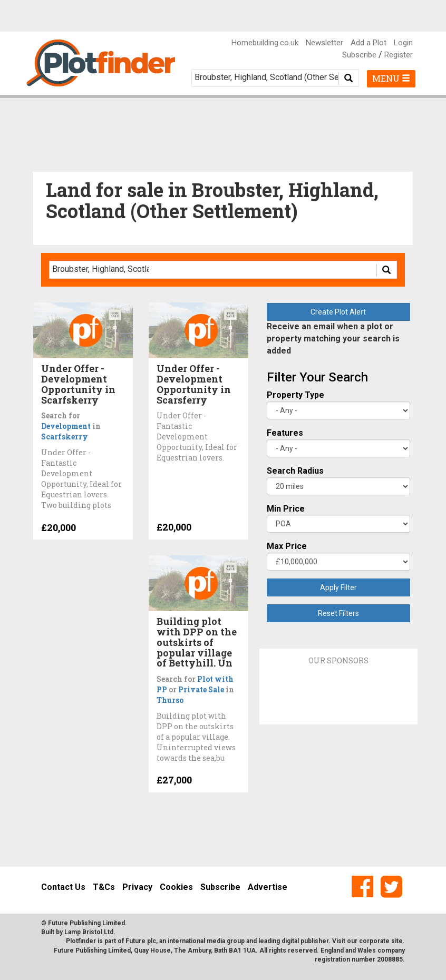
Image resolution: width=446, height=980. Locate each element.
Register (399, 55)
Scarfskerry (65, 437)
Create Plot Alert (338, 312)
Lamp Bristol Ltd (89, 932)
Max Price (287, 546)
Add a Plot (369, 43)
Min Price (286, 509)
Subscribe (359, 55)
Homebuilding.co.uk (265, 43)
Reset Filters (338, 613)
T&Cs (104, 887)
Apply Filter (338, 587)
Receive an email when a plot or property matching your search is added (333, 339)
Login (403, 43)
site (397, 941)
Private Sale (201, 689)
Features (285, 433)
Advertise (268, 887)
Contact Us (63, 887)
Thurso (170, 700)
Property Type (295, 395)
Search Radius (295, 471)
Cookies (176, 887)
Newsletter (324, 43)
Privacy (137, 887)
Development (66, 426)
